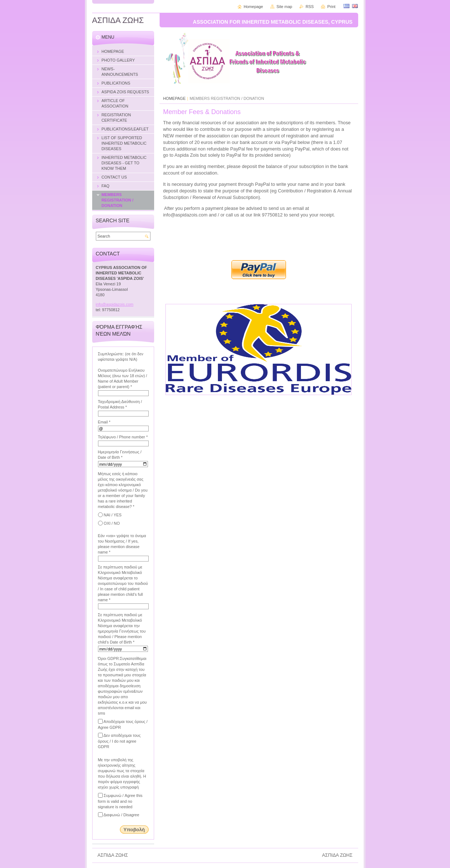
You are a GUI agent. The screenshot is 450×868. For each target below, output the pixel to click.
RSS (310, 7)
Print (331, 7)
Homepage (253, 7)
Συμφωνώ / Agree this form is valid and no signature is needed (120, 801)
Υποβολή (134, 830)
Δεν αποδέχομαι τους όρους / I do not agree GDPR (119, 741)
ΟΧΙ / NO (112, 523)
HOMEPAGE (175, 98)
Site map (284, 7)
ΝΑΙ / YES (113, 515)
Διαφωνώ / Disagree (121, 815)
